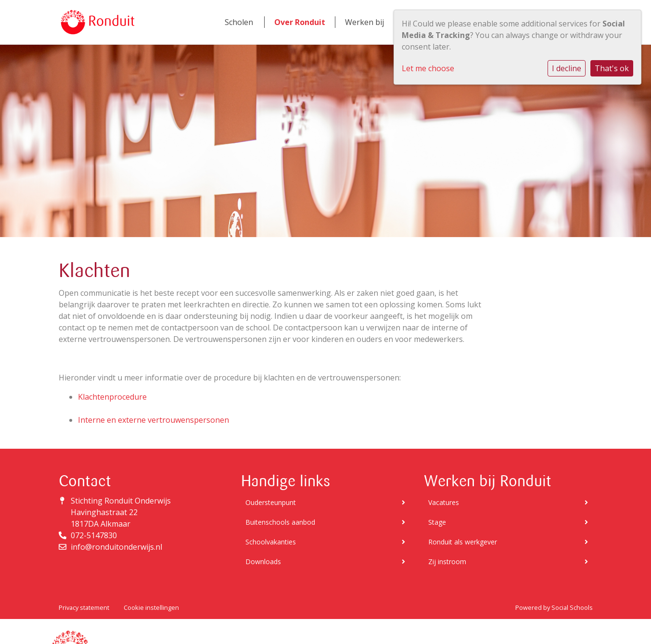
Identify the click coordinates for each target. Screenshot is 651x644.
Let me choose (428, 68)
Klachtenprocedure (112, 397)
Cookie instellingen (151, 607)
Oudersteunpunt (325, 502)
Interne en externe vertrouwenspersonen (153, 420)
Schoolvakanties (325, 542)
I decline (567, 68)
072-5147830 (94, 535)
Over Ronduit (300, 22)
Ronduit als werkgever (508, 542)
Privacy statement (84, 607)
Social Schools (572, 607)
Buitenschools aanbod (325, 522)
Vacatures (508, 502)
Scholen (239, 22)
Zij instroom (508, 562)
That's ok (612, 68)
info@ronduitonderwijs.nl (116, 547)
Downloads (325, 562)
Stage (508, 522)
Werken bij (364, 22)
